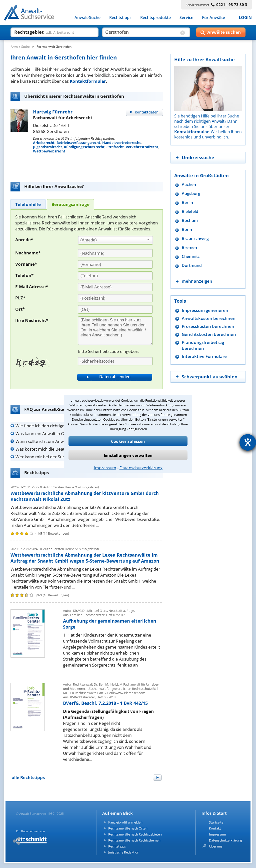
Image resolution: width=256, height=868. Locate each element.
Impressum (105, 467)
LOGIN (245, 17)
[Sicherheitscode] (115, 361)
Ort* (20, 309)
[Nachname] (115, 253)
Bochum (190, 221)
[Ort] (115, 309)
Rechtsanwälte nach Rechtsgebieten (135, 834)
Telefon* (24, 275)
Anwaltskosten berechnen (209, 318)
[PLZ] (115, 298)
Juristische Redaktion (124, 852)
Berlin (187, 203)
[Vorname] (115, 264)
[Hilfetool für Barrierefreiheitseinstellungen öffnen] (248, 442)
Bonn (187, 230)
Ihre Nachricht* (32, 320)
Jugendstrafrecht (47, 147)
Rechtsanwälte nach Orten (128, 828)
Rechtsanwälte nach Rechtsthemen (134, 840)
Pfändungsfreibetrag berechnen (203, 345)
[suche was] (50, 32)
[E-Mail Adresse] (115, 287)
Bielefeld (190, 212)
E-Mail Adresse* (32, 287)
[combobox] (115, 240)
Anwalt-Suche (87, 17)
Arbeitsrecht (44, 143)
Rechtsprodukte (155, 17)
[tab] (28, 204)
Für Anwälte (213, 17)
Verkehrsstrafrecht (142, 147)
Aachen (189, 185)
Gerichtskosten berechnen (209, 334)
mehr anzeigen (197, 281)
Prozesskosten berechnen (208, 326)
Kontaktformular (88, 81)
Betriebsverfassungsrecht (78, 143)
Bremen (189, 248)
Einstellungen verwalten (128, 455)
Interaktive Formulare (204, 356)
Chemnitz (191, 257)
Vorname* (26, 264)
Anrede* (24, 240)
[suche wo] (142, 32)
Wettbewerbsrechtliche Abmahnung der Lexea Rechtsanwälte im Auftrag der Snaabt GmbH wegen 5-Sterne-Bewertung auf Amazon (85, 558)
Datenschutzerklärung (141, 467)
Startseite (216, 822)
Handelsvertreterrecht (121, 143)
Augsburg (191, 194)
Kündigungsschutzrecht (84, 147)
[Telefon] (115, 276)
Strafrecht (115, 147)
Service (186, 17)
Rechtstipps (120, 17)
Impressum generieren (205, 310)
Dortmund (192, 266)
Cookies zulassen (128, 441)
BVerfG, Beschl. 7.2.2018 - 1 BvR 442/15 (105, 703)
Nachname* (28, 253)
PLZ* (20, 298)
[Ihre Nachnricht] (115, 331)
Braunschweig (195, 239)
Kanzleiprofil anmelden (125, 822)
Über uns (216, 846)
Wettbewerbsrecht (49, 151)
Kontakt (215, 828)
